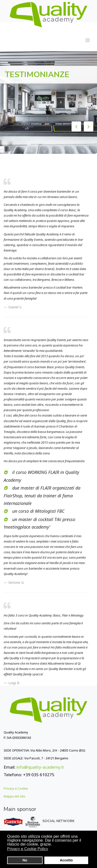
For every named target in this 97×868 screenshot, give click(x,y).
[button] (51, 849)
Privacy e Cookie (16, 788)
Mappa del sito (14, 796)
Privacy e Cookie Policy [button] (28, 849)
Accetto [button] (66, 860)
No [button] (25, 860)
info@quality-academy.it (40, 767)
